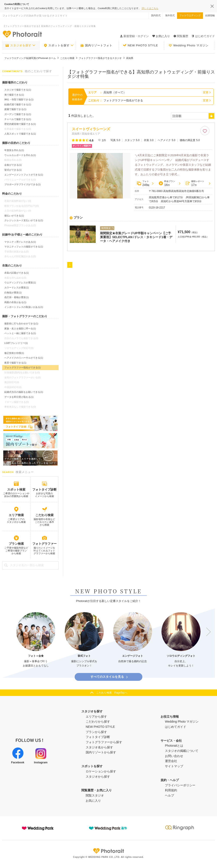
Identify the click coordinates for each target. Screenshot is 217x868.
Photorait (108, 851)
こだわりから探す (98, 722)
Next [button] (206, 632)
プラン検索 (16, 544)
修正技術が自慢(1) (14, 353)
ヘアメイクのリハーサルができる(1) (24, 358)
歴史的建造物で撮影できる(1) (20, 124)
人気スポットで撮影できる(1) (20, 134)
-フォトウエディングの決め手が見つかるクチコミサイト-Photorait (22, 34)
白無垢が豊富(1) (13, 293)
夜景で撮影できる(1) (15, 363)
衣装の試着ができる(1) (16, 273)
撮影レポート (195, 183)
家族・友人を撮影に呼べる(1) (20, 328)
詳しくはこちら (150, 8)
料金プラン (167, 183)
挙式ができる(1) (13, 170)
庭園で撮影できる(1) (15, 109)
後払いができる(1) (14, 216)
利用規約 (171, 790)
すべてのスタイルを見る (109, 677)
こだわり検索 (44, 515)
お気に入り (93, 801)
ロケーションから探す (101, 771)
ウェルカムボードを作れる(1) (20, 155)
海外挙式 (170, 15)
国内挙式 (156, 15)
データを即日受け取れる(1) (19, 397)
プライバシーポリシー (180, 785)
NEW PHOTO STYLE (140, 46)
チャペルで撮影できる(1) (18, 119)
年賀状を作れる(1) (14, 150)
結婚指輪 (210, 15)
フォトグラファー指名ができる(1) (22, 367)
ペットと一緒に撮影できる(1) (20, 333)
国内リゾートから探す (101, 752)
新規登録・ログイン (134, 36)
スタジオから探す (98, 777)
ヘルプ (169, 795)
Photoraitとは (174, 746)
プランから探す (96, 732)
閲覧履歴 (181, 36)
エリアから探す (96, 717)
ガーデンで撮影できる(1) (18, 114)
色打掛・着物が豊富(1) (16, 297)
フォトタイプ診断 (44, 489)
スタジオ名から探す (99, 747)
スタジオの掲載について (182, 751)
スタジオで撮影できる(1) (18, 90)
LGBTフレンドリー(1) (16, 343)
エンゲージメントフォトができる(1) (24, 175)
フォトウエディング (190, 15)
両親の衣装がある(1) (15, 302)
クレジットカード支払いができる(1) (24, 220)
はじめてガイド (203, 36)
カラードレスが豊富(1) (16, 288)
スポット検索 (16, 489)
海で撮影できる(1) (14, 95)
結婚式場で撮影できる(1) (18, 104)
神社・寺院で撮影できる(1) (19, 99)
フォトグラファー (44, 544)
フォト (143, 183)
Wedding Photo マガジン (189, 46)
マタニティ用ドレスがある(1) (20, 242)
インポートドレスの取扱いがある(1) (24, 307)
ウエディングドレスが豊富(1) (20, 283)
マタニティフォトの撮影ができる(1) (24, 247)
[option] (36, 640)
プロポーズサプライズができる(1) (22, 184)
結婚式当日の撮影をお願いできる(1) (24, 392)
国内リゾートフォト (96, 46)
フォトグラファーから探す (104, 742)
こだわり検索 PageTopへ (112, 693)
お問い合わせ (174, 756)
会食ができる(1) (13, 165)
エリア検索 (16, 515)
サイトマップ (174, 766)
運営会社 (171, 761)
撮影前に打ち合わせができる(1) (21, 323)
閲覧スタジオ (95, 795)
